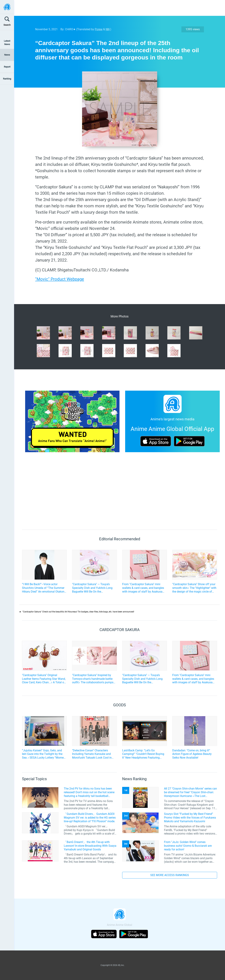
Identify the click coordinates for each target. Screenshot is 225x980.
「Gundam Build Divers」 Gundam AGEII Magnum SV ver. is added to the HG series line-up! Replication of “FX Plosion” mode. (90, 818)
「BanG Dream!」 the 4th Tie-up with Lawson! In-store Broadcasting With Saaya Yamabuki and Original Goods (90, 846)
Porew (99, 29)
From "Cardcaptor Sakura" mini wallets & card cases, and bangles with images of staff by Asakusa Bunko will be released (143, 588)
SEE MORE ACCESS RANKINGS (170, 875)
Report (7, 67)
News (7, 55)
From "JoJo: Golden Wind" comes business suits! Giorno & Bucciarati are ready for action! (188, 846)
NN (108, 29)
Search (7, 25)
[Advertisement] (117, 8)
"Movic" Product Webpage (60, 279)
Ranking (7, 79)
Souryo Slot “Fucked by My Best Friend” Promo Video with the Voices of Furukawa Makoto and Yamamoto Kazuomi (190, 818)
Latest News (7, 43)
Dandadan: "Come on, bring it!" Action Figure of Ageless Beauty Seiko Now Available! (192, 754)
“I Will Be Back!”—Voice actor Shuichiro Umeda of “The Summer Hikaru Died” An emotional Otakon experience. (43, 588)
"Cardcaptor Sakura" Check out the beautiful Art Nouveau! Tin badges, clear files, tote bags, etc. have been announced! (78, 612)
